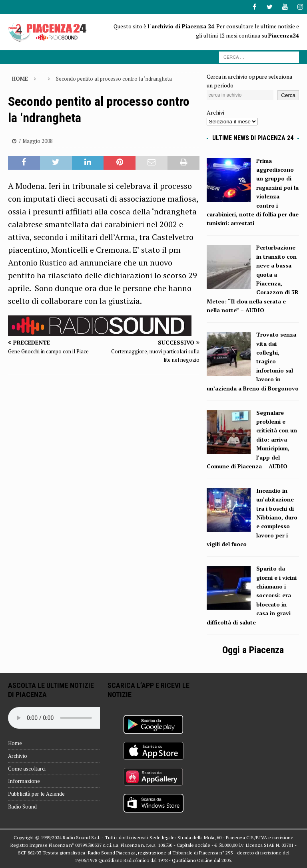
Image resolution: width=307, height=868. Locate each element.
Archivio (18, 756)
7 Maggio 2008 (36, 141)
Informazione (24, 781)
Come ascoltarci (27, 768)
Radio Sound (22, 807)
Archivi (215, 112)
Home (15, 743)
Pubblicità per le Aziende (36, 794)
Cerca (288, 95)
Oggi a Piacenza (253, 650)
